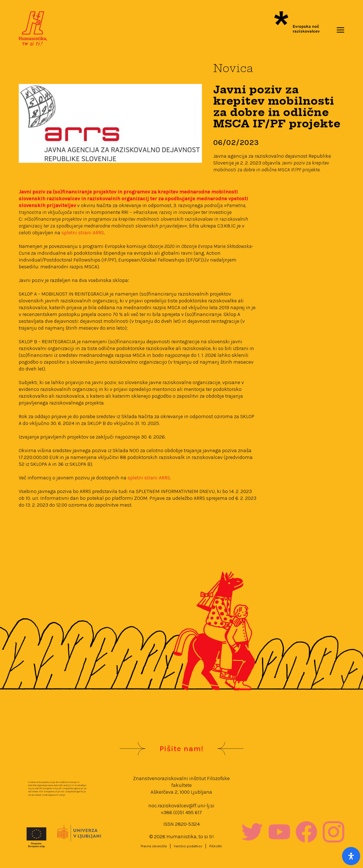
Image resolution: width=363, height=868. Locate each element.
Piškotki (216, 846)
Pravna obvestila (154, 846)
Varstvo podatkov (188, 846)
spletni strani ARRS (82, 233)
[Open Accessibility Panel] (351, 856)
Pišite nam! (181, 749)
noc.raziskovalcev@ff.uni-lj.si (181, 806)
